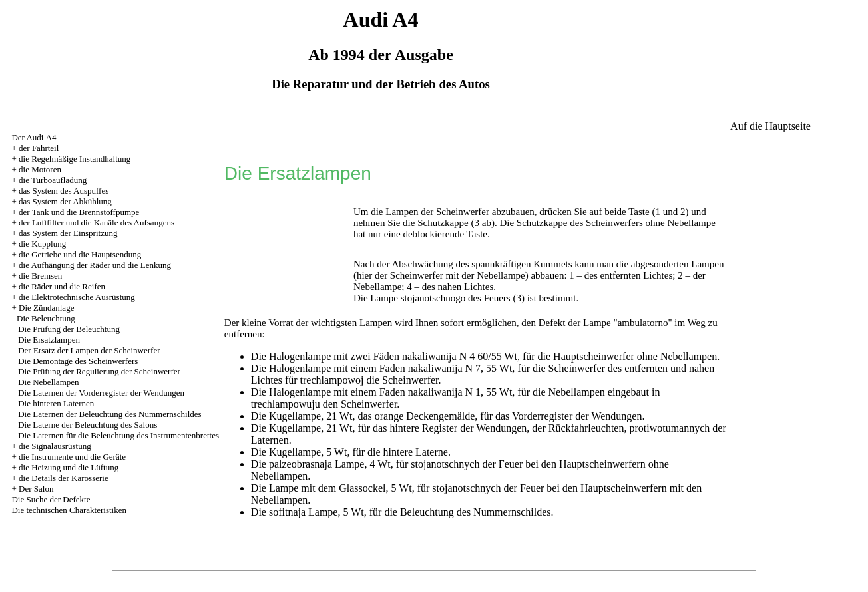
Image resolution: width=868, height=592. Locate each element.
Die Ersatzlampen (49, 340)
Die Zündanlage (46, 308)
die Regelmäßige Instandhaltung (75, 159)
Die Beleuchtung (46, 318)
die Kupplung (42, 244)
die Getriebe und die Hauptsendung (80, 254)
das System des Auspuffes (64, 191)
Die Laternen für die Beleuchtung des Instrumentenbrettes (118, 435)
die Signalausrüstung (55, 446)
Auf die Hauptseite (770, 126)
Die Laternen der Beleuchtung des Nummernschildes (109, 414)
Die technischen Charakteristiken (69, 510)
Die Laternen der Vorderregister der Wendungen (101, 393)
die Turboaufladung (53, 180)
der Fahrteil (39, 148)
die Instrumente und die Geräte (72, 457)
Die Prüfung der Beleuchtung (69, 329)
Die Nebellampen (48, 382)
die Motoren (40, 169)
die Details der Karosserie (64, 478)
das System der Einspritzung (68, 233)
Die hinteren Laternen (56, 403)
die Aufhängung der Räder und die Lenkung (95, 265)
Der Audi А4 (34, 137)
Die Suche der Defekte (51, 499)
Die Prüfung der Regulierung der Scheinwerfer (99, 371)
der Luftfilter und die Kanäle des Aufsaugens (97, 222)
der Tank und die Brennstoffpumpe (79, 212)
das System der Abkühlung (65, 201)
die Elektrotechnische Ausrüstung (77, 297)
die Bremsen (40, 276)
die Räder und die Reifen (62, 286)
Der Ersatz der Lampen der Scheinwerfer (89, 350)
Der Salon (36, 489)
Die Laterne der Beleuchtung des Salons (88, 425)
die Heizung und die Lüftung (69, 467)
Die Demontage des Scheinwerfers (78, 361)
